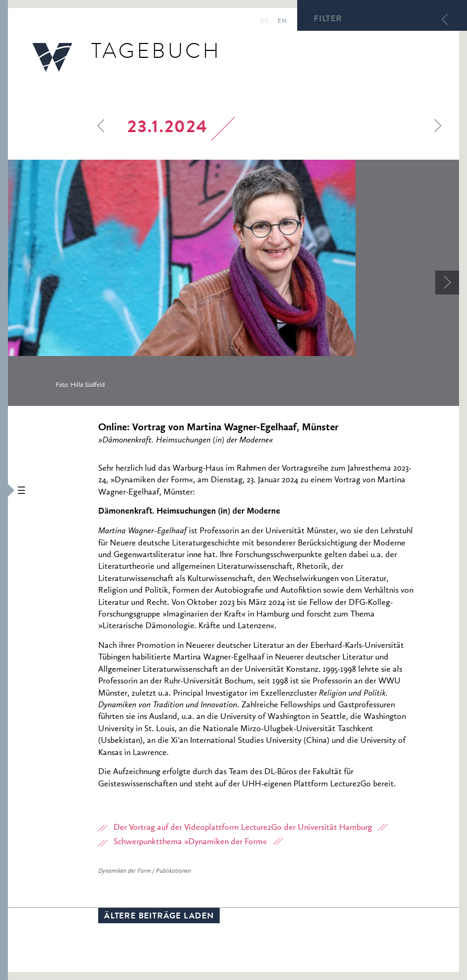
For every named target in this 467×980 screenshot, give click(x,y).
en (282, 22)
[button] (4, 490)
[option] (233, 283)
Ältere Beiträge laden (159, 917)
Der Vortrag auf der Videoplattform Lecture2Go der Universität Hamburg (243, 828)
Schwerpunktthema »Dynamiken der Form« (190, 842)
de (265, 22)
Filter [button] (328, 20)
